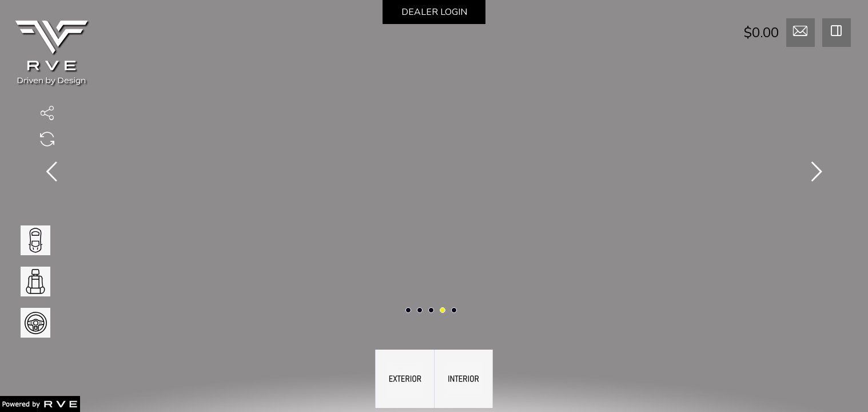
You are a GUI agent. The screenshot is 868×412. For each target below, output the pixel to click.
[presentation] (51, 174)
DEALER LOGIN (434, 12)
